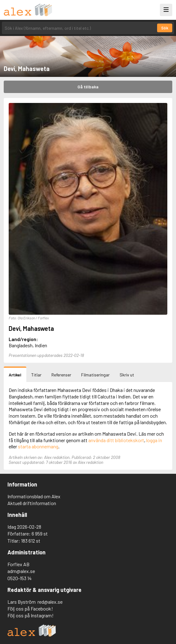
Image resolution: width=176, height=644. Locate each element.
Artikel (15, 375)
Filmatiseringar (95, 375)
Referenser (61, 375)
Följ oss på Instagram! (31, 615)
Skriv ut (127, 375)
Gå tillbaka (88, 87)
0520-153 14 (20, 578)
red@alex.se (50, 602)
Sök (165, 28)
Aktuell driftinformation (32, 503)
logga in (154, 440)
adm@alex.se (21, 571)
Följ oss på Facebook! (30, 608)
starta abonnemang (38, 446)
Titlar (36, 375)
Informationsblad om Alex (34, 496)
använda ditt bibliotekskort (116, 440)
